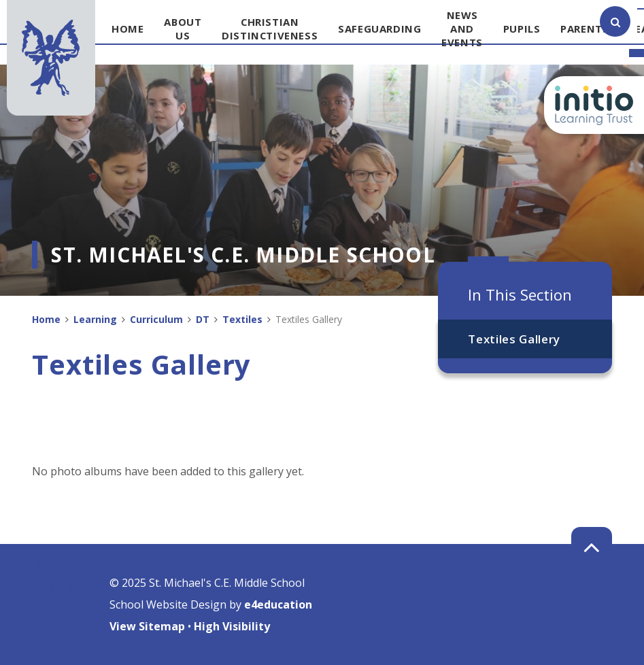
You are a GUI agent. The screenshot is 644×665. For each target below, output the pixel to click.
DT (203, 319)
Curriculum (156, 319)
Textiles (242, 319)
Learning (95, 319)
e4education (278, 604)
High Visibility (232, 626)
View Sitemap (147, 626)
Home (46, 319)
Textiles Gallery (514, 339)
